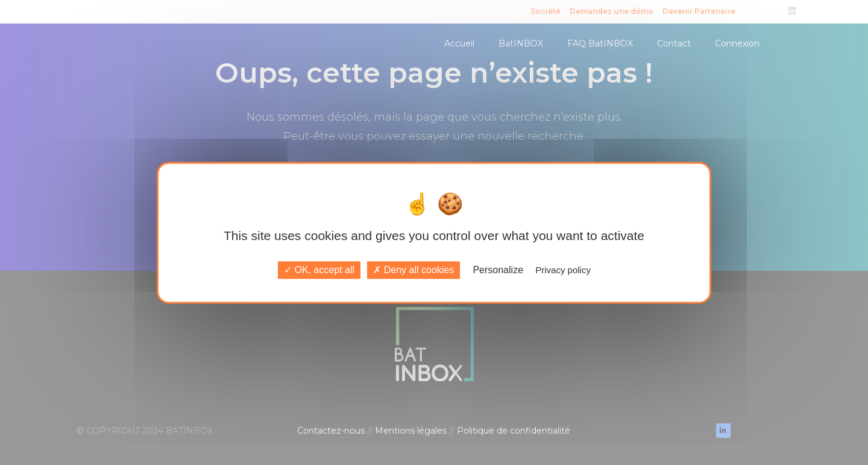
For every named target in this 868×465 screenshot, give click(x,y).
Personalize (498, 270)
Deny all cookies (414, 270)
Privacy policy (563, 270)
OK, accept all (319, 270)
